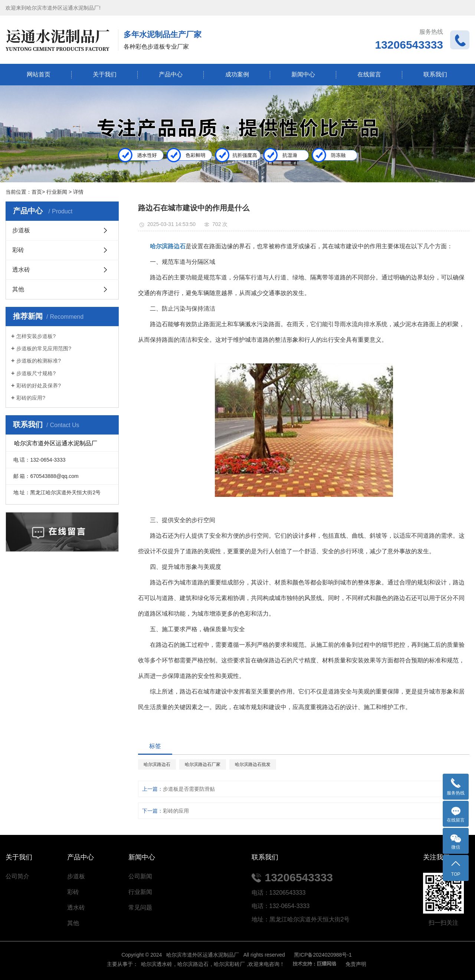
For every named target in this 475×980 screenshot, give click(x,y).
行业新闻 (57, 192)
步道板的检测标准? (39, 361)
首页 (37, 192)
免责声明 (356, 964)
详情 (78, 192)
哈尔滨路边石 (157, 764)
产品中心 (171, 74)
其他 (18, 289)
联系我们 (435, 74)
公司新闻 (140, 876)
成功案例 (237, 74)
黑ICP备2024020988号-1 (323, 955)
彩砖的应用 (176, 811)
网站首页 (39, 74)
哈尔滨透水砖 (156, 964)
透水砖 (21, 270)
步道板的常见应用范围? (44, 348)
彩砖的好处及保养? (39, 386)
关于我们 (105, 74)
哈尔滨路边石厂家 (203, 764)
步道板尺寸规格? (36, 373)
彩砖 (18, 250)
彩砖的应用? (31, 398)
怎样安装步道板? (36, 336)
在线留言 (369, 74)
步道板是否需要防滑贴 (189, 789)
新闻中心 (303, 74)
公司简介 (17, 876)
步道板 (21, 230)
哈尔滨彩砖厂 (229, 964)
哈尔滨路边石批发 (253, 764)
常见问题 (140, 907)
